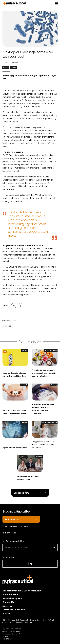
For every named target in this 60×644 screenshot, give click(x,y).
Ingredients (24, 385)
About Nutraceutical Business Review (22, 591)
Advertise (7, 606)
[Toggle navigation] (57, 3)
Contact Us (8, 602)
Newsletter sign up (12, 598)
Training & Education (51, 350)
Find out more (9, 533)
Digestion (14, 67)
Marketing (6, 67)
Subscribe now (21, 493)
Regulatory (39, 457)
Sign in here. (23, 526)
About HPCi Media (11, 595)
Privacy (6, 614)
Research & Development (49, 422)
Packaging (54, 385)
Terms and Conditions (14, 610)
